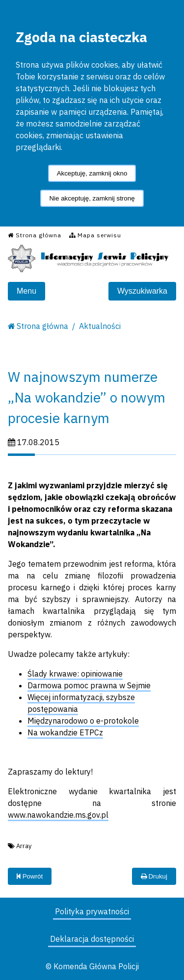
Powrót (30, 876)
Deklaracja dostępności (92, 939)
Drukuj (154, 876)
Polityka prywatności (92, 911)
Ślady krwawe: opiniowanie (75, 674)
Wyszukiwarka (142, 291)
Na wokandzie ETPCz (65, 732)
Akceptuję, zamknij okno (92, 173)
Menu (26, 291)
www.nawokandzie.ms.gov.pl (58, 815)
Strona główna (42, 326)
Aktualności (100, 326)
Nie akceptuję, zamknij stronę (92, 198)
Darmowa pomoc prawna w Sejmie (89, 685)
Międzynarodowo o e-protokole (83, 721)
